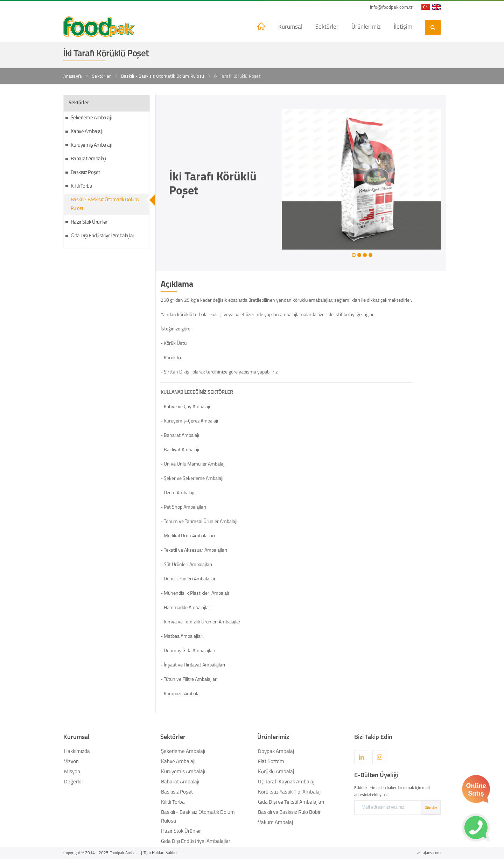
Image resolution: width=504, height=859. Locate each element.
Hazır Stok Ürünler (89, 222)
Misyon (72, 772)
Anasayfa (73, 76)
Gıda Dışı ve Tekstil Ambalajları (291, 802)
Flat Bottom (271, 762)
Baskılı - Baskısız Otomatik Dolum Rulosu (163, 76)
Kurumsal (290, 27)
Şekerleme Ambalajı (91, 118)
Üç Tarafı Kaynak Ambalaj (286, 782)
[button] (354, 255)
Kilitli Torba (82, 186)
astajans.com (429, 853)
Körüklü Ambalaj (276, 772)
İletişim (403, 27)
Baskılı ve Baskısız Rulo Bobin (290, 813)
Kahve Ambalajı (87, 132)
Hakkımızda (77, 752)
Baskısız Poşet (85, 173)
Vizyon (71, 762)
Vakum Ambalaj (275, 823)
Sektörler (327, 27)
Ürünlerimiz (366, 27)
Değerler (74, 782)
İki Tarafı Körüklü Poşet (237, 76)
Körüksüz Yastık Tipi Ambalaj (289, 792)
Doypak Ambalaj (276, 752)
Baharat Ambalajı (88, 159)
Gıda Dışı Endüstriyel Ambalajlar (103, 236)
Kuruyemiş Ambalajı (91, 145)
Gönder (431, 808)
